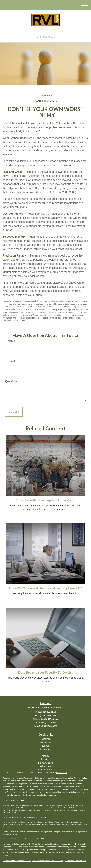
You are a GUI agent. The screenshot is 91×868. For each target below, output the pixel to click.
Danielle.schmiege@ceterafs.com (17, 861)
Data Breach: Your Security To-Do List (45, 672)
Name (11, 341)
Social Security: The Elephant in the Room (46, 500)
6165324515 (45, 37)
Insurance (45, 749)
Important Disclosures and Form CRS (31, 839)
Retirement (45, 739)
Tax (45, 753)
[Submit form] (14, 412)
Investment (45, 742)
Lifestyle (45, 759)
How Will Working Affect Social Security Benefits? (45, 588)
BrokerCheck (62, 773)
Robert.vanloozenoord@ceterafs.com (48, 861)
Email (11, 361)
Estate (45, 746)
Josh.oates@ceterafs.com (75, 861)
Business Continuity (10, 839)
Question (11, 381)
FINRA (18, 808)
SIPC (23, 808)
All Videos (45, 766)
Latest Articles (45, 763)
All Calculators (45, 770)
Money (45, 756)
